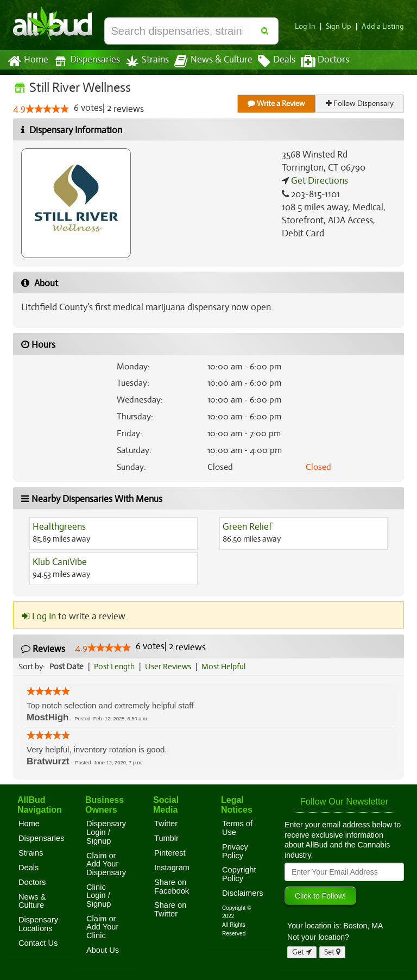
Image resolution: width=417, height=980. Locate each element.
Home (27, 61)
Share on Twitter (170, 909)
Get (302, 952)
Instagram (172, 868)
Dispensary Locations (38, 924)
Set (333, 952)
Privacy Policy (235, 851)
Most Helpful (227, 667)
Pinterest (170, 853)
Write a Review (277, 103)
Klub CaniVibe (60, 562)
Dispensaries (85, 61)
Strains (143, 61)
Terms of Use (237, 828)
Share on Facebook (172, 887)
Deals (268, 61)
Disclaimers (243, 893)
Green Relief (247, 527)
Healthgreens (59, 527)
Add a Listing (384, 26)
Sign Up (342, 26)
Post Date (67, 667)
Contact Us (38, 943)
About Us (103, 950)
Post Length (116, 667)
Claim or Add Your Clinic (102, 927)
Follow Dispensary (361, 103)
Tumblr (166, 838)
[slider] (47, 109)
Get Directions (318, 181)
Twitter (166, 824)
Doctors (316, 61)
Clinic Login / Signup (99, 896)
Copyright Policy (239, 874)
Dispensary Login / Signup (106, 832)
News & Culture (207, 61)
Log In (309, 26)
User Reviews (171, 667)
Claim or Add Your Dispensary (106, 864)
